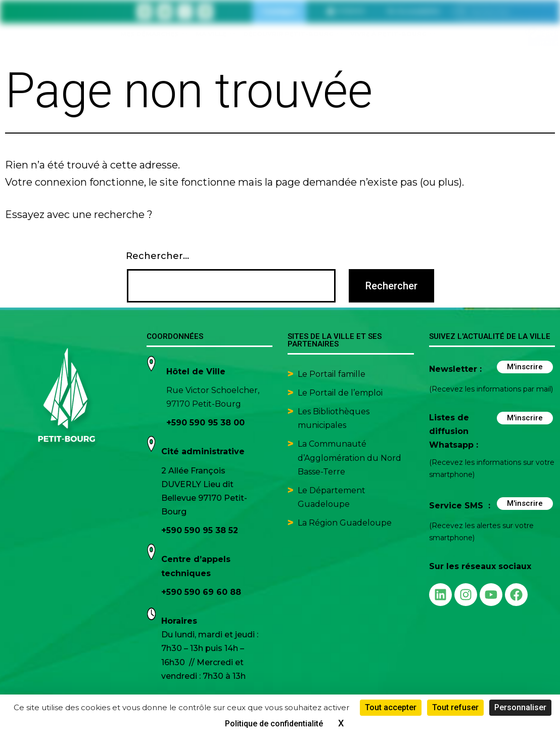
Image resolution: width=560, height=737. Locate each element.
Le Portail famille (333, 374)
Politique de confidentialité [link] (274, 724)
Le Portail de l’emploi (340, 393)
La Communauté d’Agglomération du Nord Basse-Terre (349, 458)
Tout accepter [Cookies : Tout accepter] (391, 707)
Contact (279, 11)
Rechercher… (157, 256)
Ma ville (215, 35)
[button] (413, 11)
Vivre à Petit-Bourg (393, 35)
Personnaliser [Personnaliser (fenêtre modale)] (520, 707)
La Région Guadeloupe (345, 523)
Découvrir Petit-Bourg (293, 35)
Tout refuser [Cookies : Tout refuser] (455, 707)
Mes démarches (154, 35)
